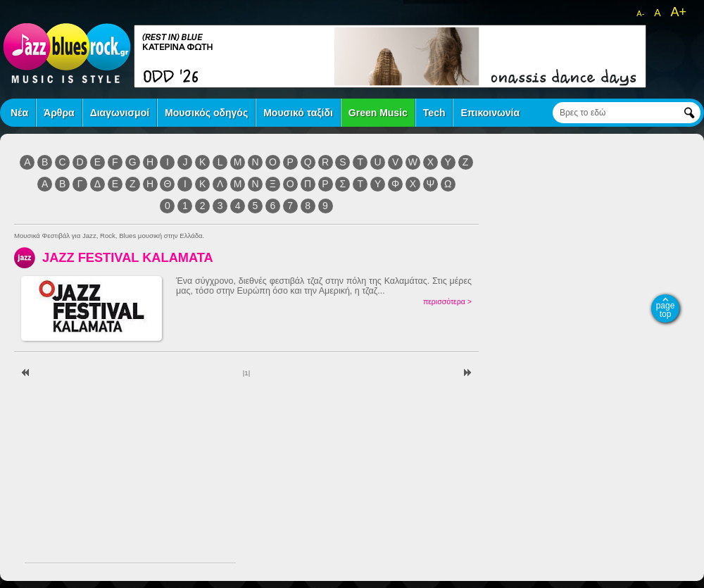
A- (640, 13)
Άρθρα (59, 113)
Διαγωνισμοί (120, 113)
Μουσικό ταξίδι (298, 113)
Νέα (19, 113)
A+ (678, 12)
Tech (434, 113)
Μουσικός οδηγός (206, 113)
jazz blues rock (67, 53)
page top (666, 310)
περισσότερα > (447, 301)
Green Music (378, 113)
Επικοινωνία (490, 113)
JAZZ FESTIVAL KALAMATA (128, 257)
